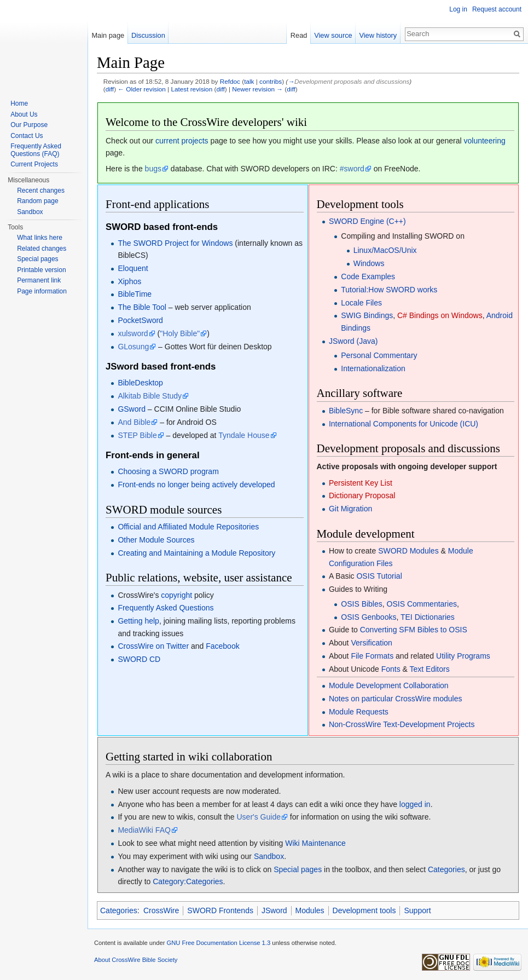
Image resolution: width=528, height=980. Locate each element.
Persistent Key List (361, 483)
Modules (310, 910)
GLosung (133, 347)
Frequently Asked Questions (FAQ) (36, 150)
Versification (371, 643)
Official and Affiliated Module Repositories (188, 527)
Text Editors (430, 669)
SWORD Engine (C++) (367, 221)
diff (110, 89)
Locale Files (361, 303)
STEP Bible (137, 435)
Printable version (41, 270)
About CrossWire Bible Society (136, 960)
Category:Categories (188, 881)
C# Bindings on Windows (440, 315)
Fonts (391, 669)
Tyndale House (244, 435)
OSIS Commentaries (422, 604)
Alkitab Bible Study (150, 396)
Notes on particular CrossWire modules (396, 699)
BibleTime (135, 294)
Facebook (222, 646)
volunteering (484, 141)
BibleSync (346, 411)
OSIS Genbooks (369, 617)
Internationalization (373, 368)
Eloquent (133, 268)
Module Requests (359, 712)
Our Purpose (29, 125)
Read (299, 35)
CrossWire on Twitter (153, 646)
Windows (369, 263)
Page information (42, 291)
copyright (176, 595)
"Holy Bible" (180, 333)
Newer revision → (257, 89)
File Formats (372, 656)
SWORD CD (139, 659)
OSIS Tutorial (379, 576)
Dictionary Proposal (362, 495)
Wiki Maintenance (315, 843)
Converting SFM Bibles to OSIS (414, 630)
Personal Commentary (379, 355)
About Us (24, 114)
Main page (108, 35)
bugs (153, 169)
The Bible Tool (142, 307)
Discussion (148, 35)
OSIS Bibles (361, 604)
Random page (37, 201)
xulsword (133, 333)
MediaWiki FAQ (144, 830)
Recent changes (41, 191)
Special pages (298, 869)
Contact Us (27, 136)
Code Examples (368, 276)
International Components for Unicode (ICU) (404, 424)
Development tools (364, 910)
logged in (415, 804)
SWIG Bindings (367, 315)
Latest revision (192, 89)
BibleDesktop (140, 383)
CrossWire (161, 910)
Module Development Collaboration (389, 685)
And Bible (134, 422)
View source (333, 35)
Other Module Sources (156, 540)
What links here (40, 238)
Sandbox (269, 856)
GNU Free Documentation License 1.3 (218, 943)
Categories (446, 869)
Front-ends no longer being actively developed (196, 485)
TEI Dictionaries (428, 617)
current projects (182, 141)
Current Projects (34, 164)
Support (417, 910)
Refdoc (230, 81)
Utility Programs (463, 656)
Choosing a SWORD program (168, 471)
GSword (132, 409)
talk (249, 81)
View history (378, 35)
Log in (458, 9)
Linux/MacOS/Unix (385, 250)
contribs (271, 81)
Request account (497, 9)
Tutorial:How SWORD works (389, 290)
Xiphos (129, 281)
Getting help (138, 621)
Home (19, 103)
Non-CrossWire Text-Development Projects (402, 724)
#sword (352, 169)
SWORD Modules (408, 551)
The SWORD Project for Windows (175, 243)
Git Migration (350, 509)
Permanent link (39, 280)
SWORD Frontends (220, 910)
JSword (274, 910)
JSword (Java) (353, 341)
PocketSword (140, 320)
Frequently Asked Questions (166, 608)
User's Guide (259, 817)
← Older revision (142, 89)
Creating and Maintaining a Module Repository (196, 553)
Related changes (42, 249)
